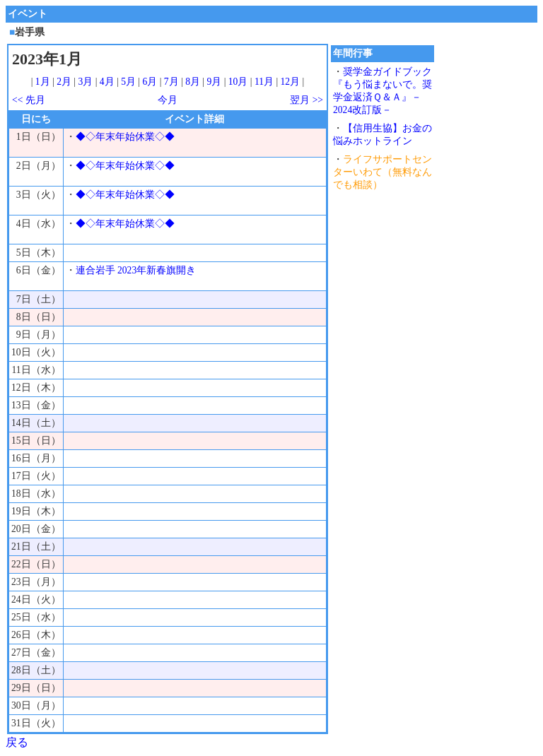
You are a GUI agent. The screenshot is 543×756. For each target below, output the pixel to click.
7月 (171, 82)
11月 (264, 82)
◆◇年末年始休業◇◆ (125, 137)
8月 (193, 82)
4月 (107, 82)
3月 (86, 82)
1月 (43, 82)
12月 (291, 82)
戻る (17, 742)
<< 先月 (29, 100)
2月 (64, 82)
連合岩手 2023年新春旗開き (136, 270)
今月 (168, 100)
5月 (128, 82)
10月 (238, 82)
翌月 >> (306, 100)
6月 (150, 82)
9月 (214, 82)
